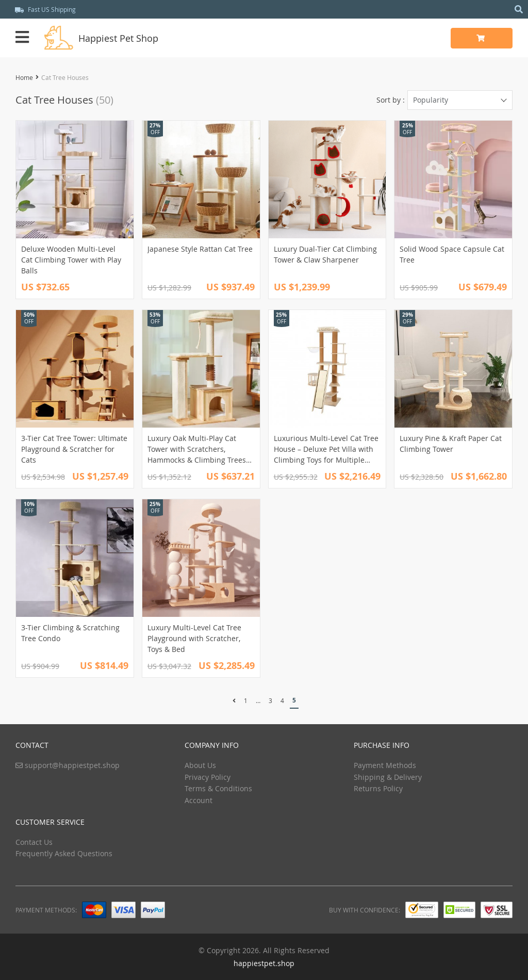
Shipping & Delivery (388, 777)
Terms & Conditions (218, 788)
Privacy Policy (208, 777)
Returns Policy (378, 788)
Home (24, 77)
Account (199, 800)
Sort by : (391, 100)
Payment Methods (385, 765)
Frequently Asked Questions (64, 853)
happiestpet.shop (264, 963)
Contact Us (34, 842)
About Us (200, 765)
